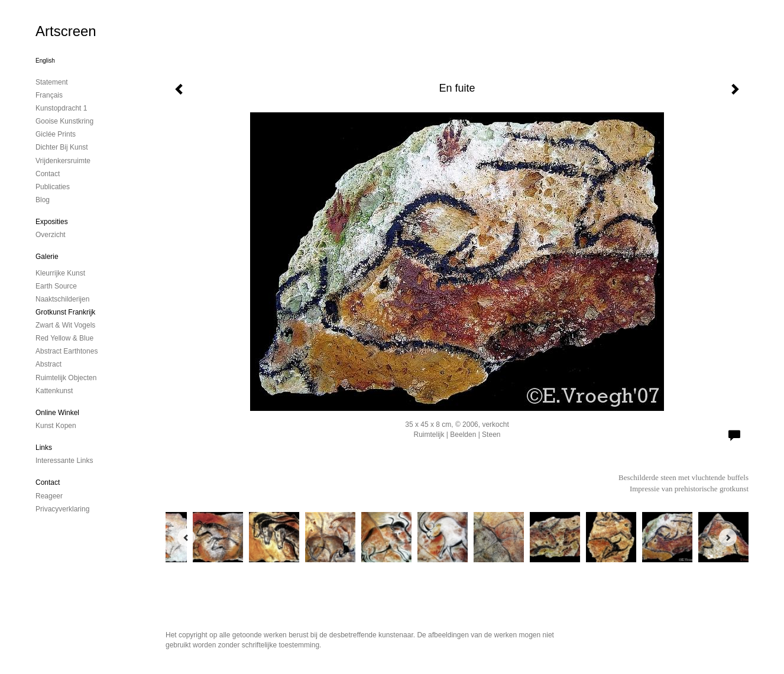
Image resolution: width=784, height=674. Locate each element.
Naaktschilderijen (62, 299)
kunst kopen (56, 426)
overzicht (51, 235)
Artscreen (66, 31)
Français (49, 95)
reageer (49, 496)
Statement (52, 82)
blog (43, 200)
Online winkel (57, 413)
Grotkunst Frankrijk (65, 312)
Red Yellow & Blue (64, 338)
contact (48, 174)
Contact (48, 482)
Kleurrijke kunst (60, 273)
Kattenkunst (54, 391)
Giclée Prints (56, 134)
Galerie (47, 257)
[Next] (728, 537)
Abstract (48, 364)
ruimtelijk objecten (66, 378)
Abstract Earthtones (67, 351)
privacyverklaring (62, 509)
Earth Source (56, 286)
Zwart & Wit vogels (65, 325)
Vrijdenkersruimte (63, 161)
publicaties (53, 187)
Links (44, 448)
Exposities (52, 222)
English (45, 61)
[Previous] (186, 537)
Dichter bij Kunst (62, 147)
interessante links (64, 461)
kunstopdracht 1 (61, 108)
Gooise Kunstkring (64, 121)
